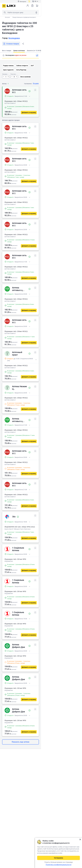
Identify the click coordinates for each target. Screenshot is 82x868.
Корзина (37, 6)
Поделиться (23, 44)
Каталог (8, 17)
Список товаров (32, 6)
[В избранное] (35, 90)
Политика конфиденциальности (59, 865)
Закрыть (80, 840)
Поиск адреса (4, 55)
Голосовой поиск (36, 12)
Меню (4, 6)
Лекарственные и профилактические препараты (27, 17)
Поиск (5, 12)
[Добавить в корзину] (29, 113)
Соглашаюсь (59, 858)
